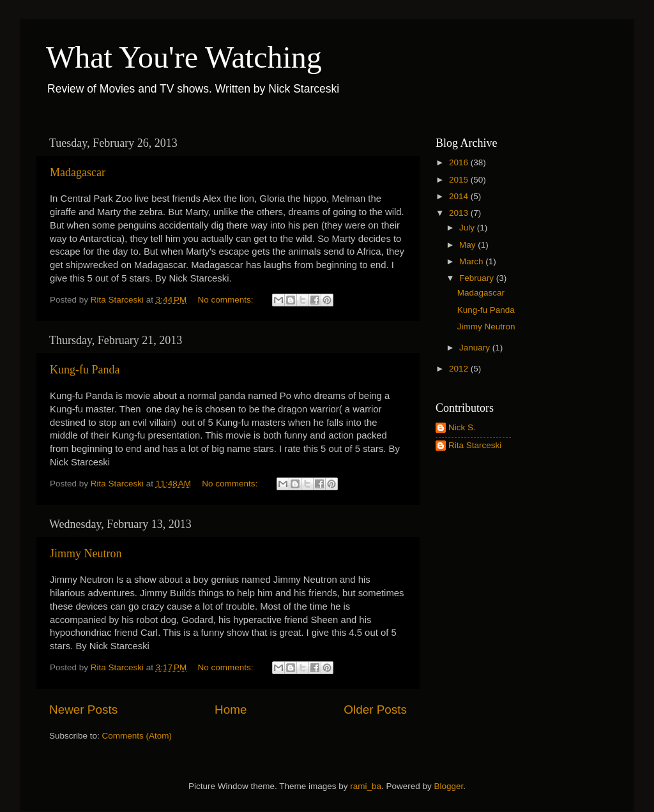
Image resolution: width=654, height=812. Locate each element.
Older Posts (375, 710)
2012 (460, 369)
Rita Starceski (475, 445)
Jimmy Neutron (86, 553)
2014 (460, 196)
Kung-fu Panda (85, 370)
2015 (460, 180)
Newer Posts (83, 710)
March (472, 261)
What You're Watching (184, 57)
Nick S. (462, 427)
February (478, 278)
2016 (460, 162)
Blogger (449, 786)
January (476, 348)
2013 (460, 213)
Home (231, 710)
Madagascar (78, 172)
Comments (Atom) (137, 736)
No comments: (227, 300)
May (468, 245)
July (468, 228)
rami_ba (366, 786)
